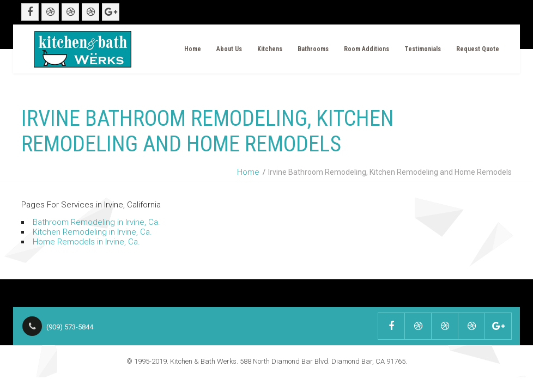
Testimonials (423, 49)
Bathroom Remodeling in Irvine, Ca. (96, 222)
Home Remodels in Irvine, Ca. (86, 242)
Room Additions (367, 49)
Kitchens (270, 49)
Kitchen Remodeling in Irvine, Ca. (92, 232)
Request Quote (478, 49)
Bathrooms (313, 49)
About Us (229, 49)
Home (193, 49)
